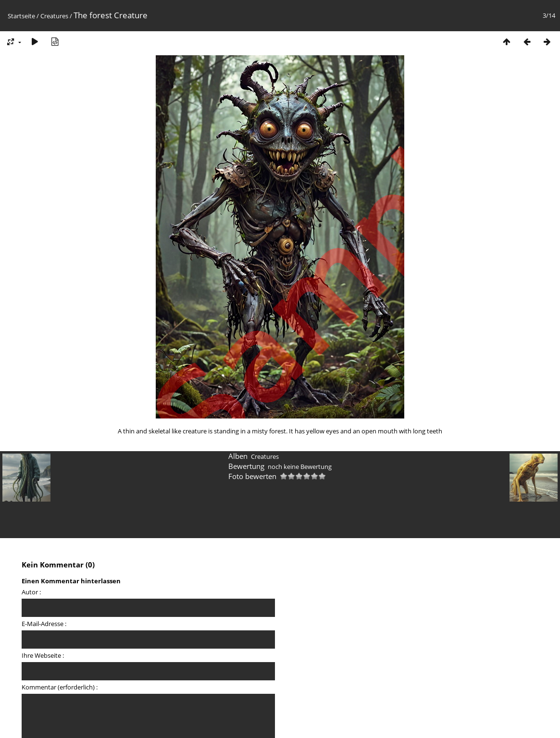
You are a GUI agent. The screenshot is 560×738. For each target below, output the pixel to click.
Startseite (21, 16)
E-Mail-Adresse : (44, 624)
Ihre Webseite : (43, 655)
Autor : (31, 592)
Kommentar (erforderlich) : (60, 687)
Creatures (54, 16)
